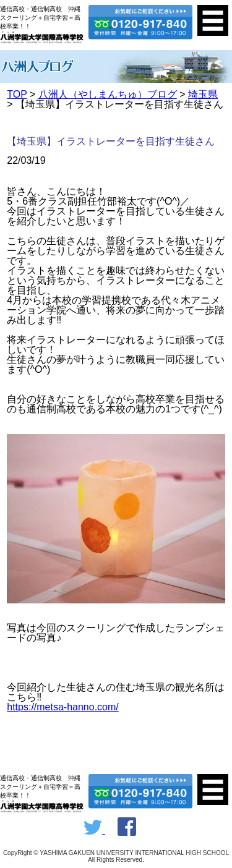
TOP (17, 94)
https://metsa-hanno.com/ (63, 707)
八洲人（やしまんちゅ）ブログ (108, 94)
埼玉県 (203, 94)
